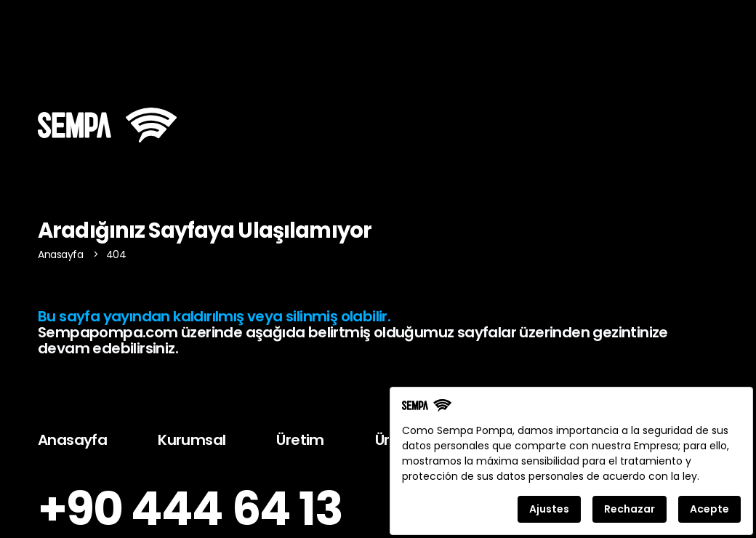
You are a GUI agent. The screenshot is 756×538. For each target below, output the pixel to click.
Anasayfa (62, 254)
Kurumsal (192, 440)
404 (116, 254)
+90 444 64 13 (190, 509)
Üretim (300, 440)
